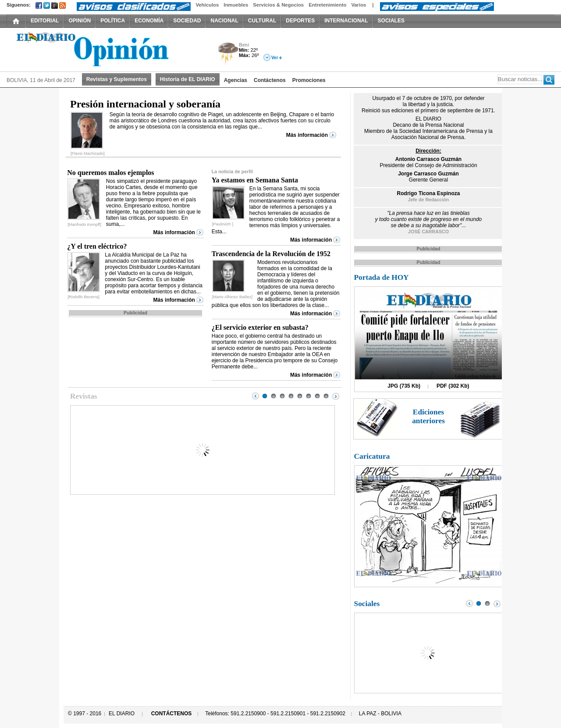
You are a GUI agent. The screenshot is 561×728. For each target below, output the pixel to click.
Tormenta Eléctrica (227, 54)
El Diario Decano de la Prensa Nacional (105, 49)
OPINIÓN (80, 21)
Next (336, 396)
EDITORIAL (45, 21)
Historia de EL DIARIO (188, 79)
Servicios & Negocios (278, 5)
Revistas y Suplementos (117, 79)
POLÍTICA (113, 21)
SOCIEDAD (187, 21)
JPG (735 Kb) (404, 386)
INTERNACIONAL (346, 21)
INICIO (16, 21)
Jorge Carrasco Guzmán (428, 174)
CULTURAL (262, 21)
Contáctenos (270, 80)
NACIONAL (224, 21)
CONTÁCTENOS (172, 714)
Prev (256, 396)
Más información (307, 135)
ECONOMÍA (149, 21)
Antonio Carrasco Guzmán (428, 159)
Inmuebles (236, 5)
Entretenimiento (327, 5)
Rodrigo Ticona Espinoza (429, 193)
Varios (359, 5)
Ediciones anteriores (428, 416)
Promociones (309, 80)
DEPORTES (300, 21)
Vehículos (207, 5)
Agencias (236, 80)
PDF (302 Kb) (453, 386)
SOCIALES (391, 21)
